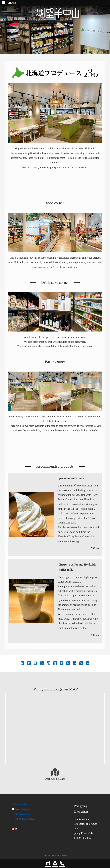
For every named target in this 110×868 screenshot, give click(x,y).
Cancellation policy (25, 819)
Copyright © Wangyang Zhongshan (55, 855)
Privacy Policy (22, 805)
